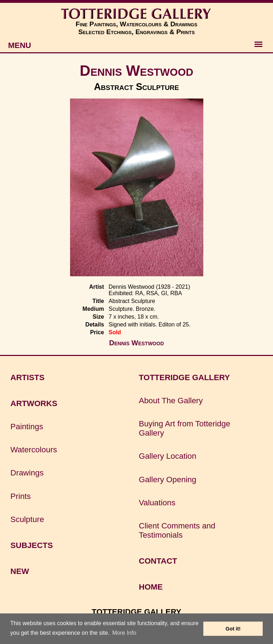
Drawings (27, 473)
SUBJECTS (31, 545)
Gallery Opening (167, 480)
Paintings (27, 427)
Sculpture (27, 519)
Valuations (157, 503)
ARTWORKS (34, 403)
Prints (20, 496)
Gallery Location (167, 456)
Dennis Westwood (136, 71)
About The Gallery (171, 401)
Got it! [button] (233, 629)
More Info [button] (124, 633)
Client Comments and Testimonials (177, 530)
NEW (20, 571)
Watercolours (34, 450)
